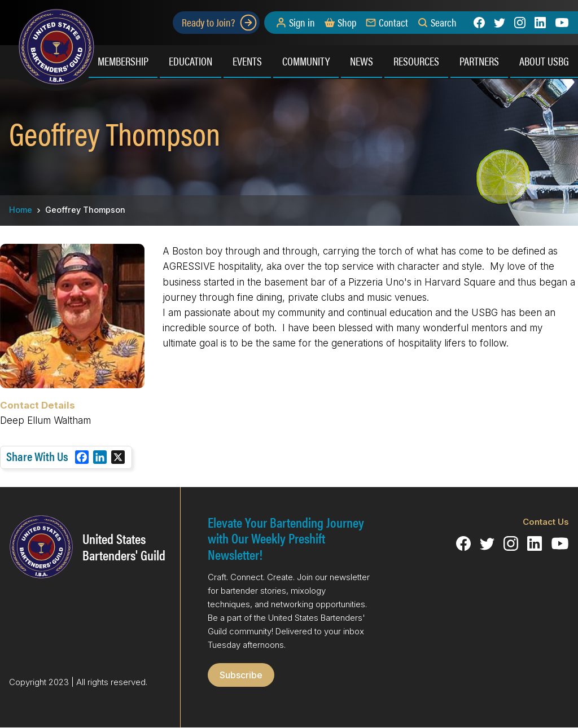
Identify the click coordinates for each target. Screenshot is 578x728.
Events (247, 61)
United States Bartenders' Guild (124, 547)
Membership (123, 61)
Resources (416, 61)
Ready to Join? (220, 23)
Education (191, 61)
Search (444, 23)
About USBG (544, 61)
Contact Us (546, 522)
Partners (479, 61)
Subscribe (241, 675)
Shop (347, 23)
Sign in (302, 23)
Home (21, 210)
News (362, 61)
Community (306, 61)
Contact (393, 23)
